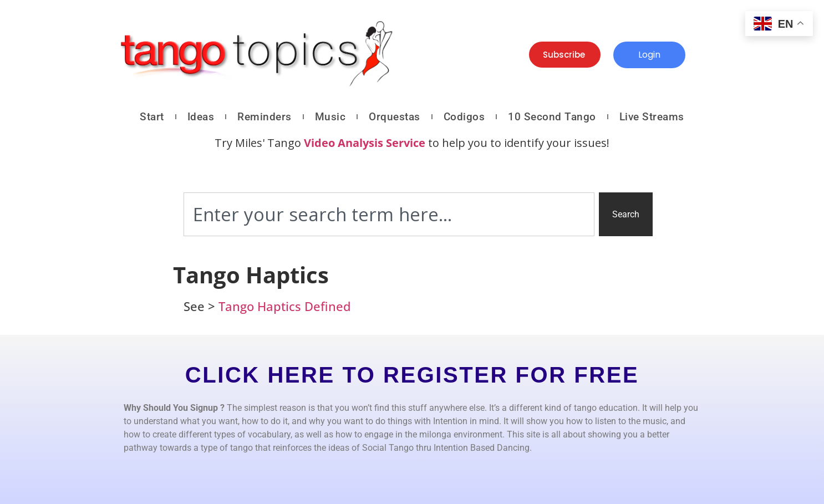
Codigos (464, 117)
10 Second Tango (552, 117)
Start (152, 117)
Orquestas (395, 117)
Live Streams (652, 117)
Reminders (265, 117)
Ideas (201, 117)
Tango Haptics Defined (285, 306)
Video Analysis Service (365, 143)
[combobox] (389, 214)
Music (330, 117)
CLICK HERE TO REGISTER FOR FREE (412, 375)
